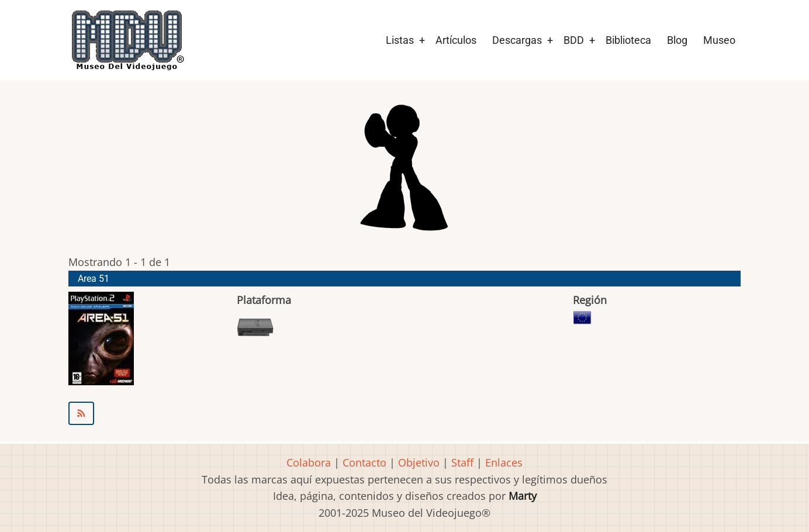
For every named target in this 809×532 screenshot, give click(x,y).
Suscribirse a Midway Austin (404, 413)
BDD (574, 40)
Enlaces (504, 462)
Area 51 (94, 279)
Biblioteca (628, 40)
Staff (462, 462)
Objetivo (419, 462)
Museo (719, 40)
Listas (400, 40)
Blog (677, 40)
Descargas (517, 40)
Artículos (456, 40)
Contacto (364, 462)
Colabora (309, 462)
